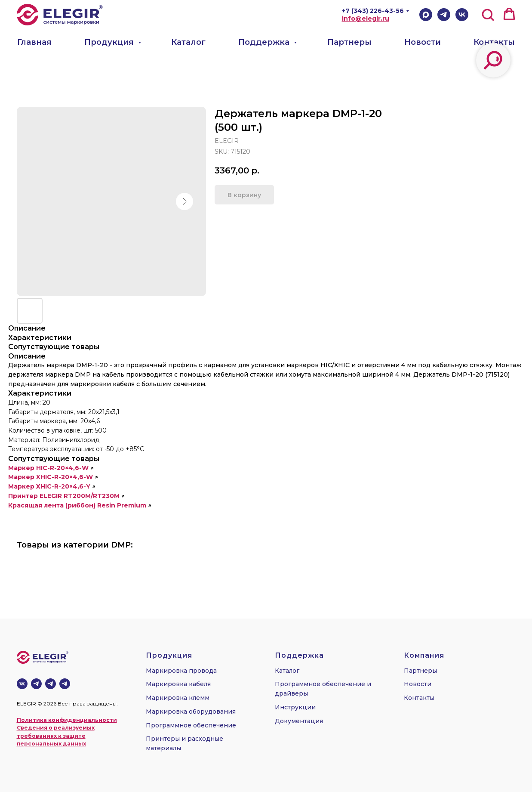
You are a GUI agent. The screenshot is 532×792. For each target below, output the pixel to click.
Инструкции (295, 707)
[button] (488, 14)
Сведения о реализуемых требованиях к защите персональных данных (56, 736)
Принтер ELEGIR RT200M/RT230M (64, 496)
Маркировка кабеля (178, 684)
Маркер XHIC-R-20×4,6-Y (49, 486)
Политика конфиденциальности (67, 720)
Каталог (188, 42)
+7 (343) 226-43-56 (373, 11)
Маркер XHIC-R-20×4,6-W (51, 477)
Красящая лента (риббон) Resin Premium (77, 505)
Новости (423, 42)
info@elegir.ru (366, 19)
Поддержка (265, 42)
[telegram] (51, 684)
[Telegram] (444, 15)
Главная (34, 42)
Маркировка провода (181, 671)
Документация (299, 721)
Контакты (494, 42)
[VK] (462, 15)
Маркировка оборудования (191, 712)
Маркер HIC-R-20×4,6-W (48, 468)
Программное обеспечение (191, 725)
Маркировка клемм (178, 698)
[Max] (426, 15)
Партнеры (349, 42)
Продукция (110, 42)
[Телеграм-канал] (36, 684)
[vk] (22, 684)
